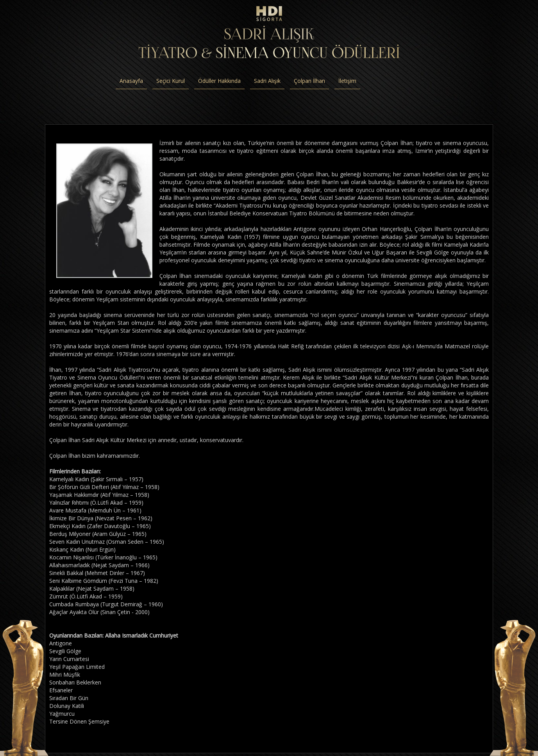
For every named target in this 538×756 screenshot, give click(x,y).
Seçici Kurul (170, 83)
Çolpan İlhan (309, 83)
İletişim (347, 83)
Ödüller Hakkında (219, 83)
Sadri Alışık (266, 83)
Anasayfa (130, 83)
